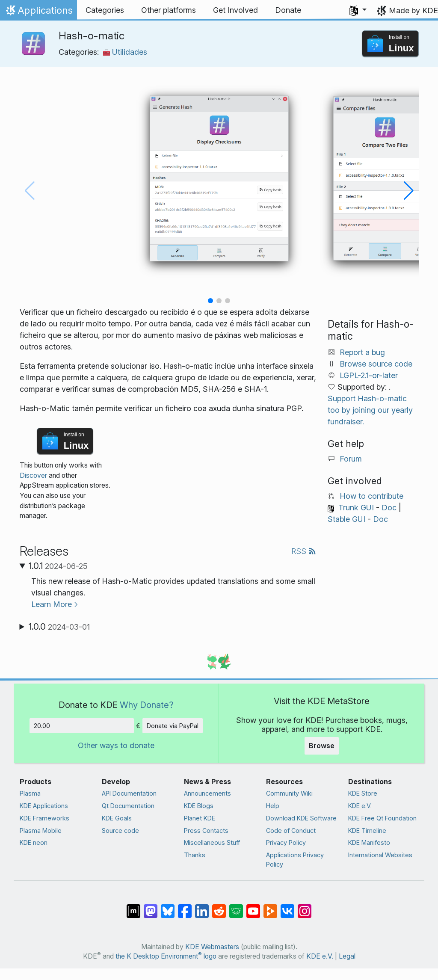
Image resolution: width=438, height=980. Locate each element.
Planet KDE (200, 818)
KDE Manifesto (369, 842)
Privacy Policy (286, 842)
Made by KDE (413, 10)
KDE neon (34, 842)
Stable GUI (346, 519)
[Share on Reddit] (219, 907)
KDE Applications (44, 806)
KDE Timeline (367, 830)
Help (273, 806)
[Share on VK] (287, 907)
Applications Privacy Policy (295, 860)
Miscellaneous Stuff (212, 842)
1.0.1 (58, 566)
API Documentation (129, 793)
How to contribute (371, 496)
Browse (322, 746)
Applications (38, 12)
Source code (120, 830)
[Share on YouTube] (253, 907)
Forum (351, 459)
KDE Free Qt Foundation (382, 818)
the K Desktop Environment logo (166, 956)
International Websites (380, 855)
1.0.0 (59, 627)
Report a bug (362, 352)
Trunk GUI (356, 508)
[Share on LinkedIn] (202, 907)
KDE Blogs (199, 806)
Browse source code (376, 364)
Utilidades (125, 52)
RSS (304, 551)
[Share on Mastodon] (151, 907)
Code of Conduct (291, 830)
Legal (347, 956)
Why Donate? (147, 705)
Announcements (207, 793)
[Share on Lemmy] (236, 907)
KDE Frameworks (44, 818)
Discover (33, 475)
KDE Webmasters (212, 947)
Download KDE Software (301, 818)
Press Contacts (206, 830)
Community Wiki (289, 793)
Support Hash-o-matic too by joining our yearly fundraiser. (370, 410)
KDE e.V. (360, 806)
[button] (358, 10)
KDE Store (363, 793)
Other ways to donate (116, 745)
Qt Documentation (128, 806)
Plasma (30, 793)
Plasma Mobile (41, 830)
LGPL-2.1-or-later (369, 375)
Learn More (52, 604)
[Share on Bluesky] (168, 907)
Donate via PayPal (173, 726)
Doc (389, 508)
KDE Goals (117, 818)
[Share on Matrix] (133, 907)
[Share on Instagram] (305, 907)
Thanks (195, 855)
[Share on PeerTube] (270, 907)
